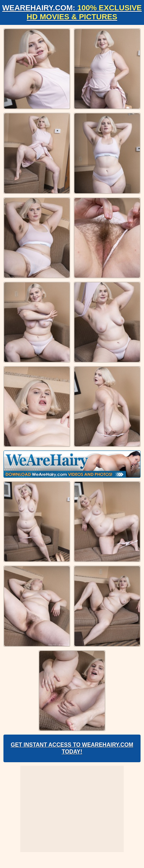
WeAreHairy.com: (72, 12)
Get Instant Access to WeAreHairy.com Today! (72, 748)
